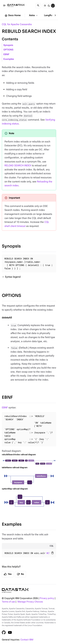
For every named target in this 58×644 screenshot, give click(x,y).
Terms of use (8, 602)
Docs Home (13, 15)
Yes (8, 574)
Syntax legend (13, 277)
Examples (9, 59)
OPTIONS (8, 50)
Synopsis (8, 45)
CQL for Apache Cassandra (17, 24)
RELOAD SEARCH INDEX (18, 165)
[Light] (45, 6)
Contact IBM (27, 640)
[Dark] (49, 6)
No (20, 574)
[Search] (38, 6)
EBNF (6, 54)
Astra (34, 15)
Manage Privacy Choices (30, 602)
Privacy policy (47, 598)
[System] (53, 6)
